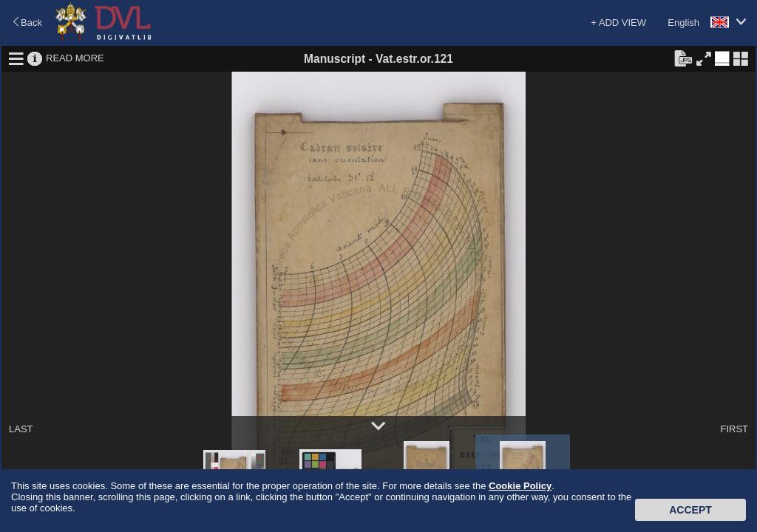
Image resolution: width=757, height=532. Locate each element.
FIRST (734, 429)
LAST (21, 429)
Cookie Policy (520, 486)
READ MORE (75, 58)
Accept (690, 510)
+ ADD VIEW (618, 23)
